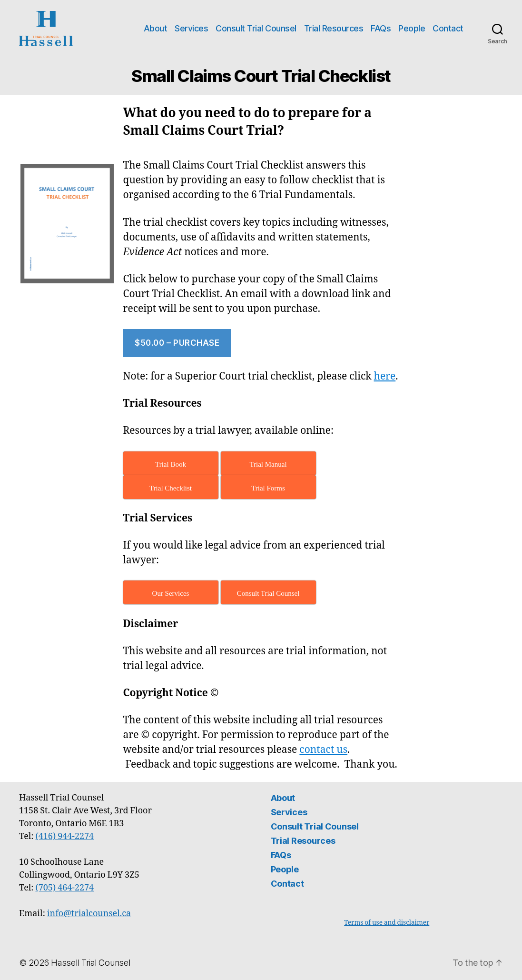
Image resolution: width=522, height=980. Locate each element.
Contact (448, 28)
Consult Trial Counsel (256, 28)
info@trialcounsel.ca (89, 914)
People (412, 28)
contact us (323, 750)
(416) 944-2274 (65, 836)
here (385, 376)
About (156, 28)
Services (191, 28)
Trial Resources (334, 28)
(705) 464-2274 (65, 888)
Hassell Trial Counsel (90, 963)
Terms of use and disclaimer (387, 923)
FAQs (381, 28)
